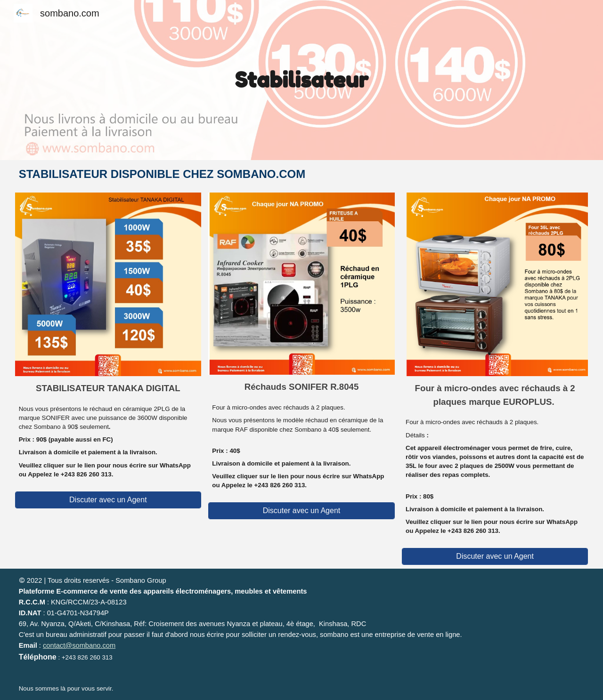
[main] (301, 80)
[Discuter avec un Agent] (108, 500)
